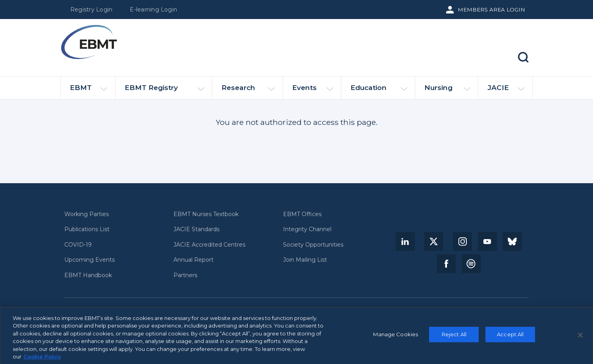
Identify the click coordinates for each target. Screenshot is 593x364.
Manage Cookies (396, 337)
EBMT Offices (302, 214)
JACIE (506, 91)
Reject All (454, 337)
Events (313, 91)
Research (248, 91)
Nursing (447, 91)
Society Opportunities (313, 245)
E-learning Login (153, 10)
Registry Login (91, 10)
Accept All (510, 337)
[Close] (580, 337)
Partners (185, 275)
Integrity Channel (307, 229)
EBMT (89, 91)
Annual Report (193, 260)
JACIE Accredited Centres (209, 245)
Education (379, 91)
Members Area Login (491, 10)
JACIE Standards (196, 229)
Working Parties (87, 214)
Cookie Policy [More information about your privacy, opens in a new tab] (42, 359)
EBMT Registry (165, 91)
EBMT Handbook (88, 275)
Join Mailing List (305, 260)
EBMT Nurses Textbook (206, 214)
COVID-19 (78, 245)
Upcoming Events (90, 260)
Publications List (87, 229)
